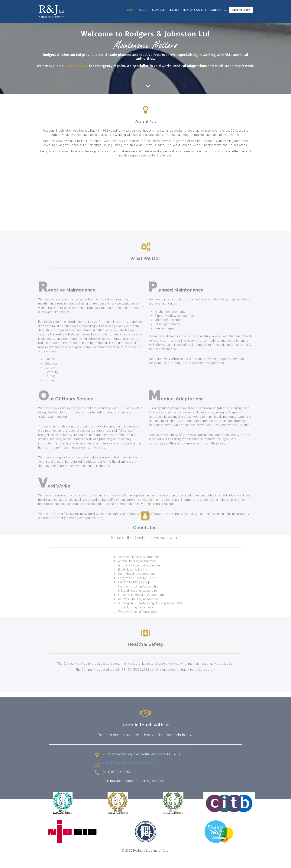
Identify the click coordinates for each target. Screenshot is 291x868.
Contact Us (219, 10)
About (144, 10)
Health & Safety (195, 10)
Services (158, 10)
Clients (174, 10)
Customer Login (241, 10)
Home (131, 10)
